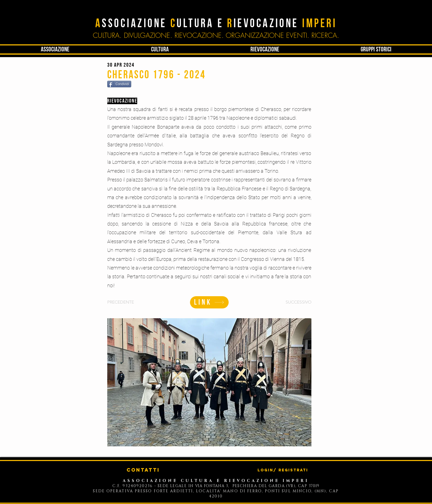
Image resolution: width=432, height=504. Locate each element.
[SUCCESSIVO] (298, 302)
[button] (160, 50)
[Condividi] (119, 84)
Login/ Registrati (283, 470)
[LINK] (209, 302)
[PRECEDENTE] (125, 302)
